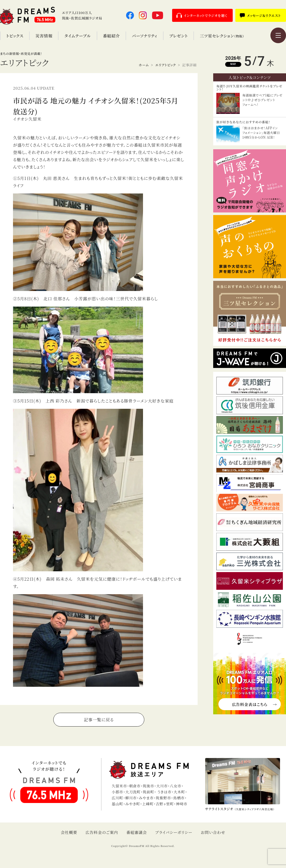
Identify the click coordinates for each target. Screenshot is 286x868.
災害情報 (44, 36)
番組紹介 (111, 36)
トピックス (15, 36)
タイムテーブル (77, 36)
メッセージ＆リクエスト (264, 15)
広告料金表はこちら (250, 704)
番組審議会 (137, 832)
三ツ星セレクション (222, 36)
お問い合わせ (213, 832)
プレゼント (178, 36)
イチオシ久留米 (27, 119)
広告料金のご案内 (102, 832)
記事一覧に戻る (99, 720)
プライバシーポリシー (174, 832)
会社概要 (69, 832)
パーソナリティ (145, 36)
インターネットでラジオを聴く (206, 15)
